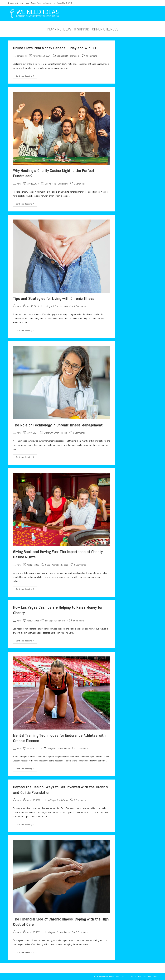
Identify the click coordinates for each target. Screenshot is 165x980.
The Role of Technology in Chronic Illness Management (58, 425)
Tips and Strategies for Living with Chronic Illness (54, 298)
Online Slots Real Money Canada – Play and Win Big (55, 48)
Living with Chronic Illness (19, 3)
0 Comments (91, 56)
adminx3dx (22, 56)
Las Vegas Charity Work (63, 3)
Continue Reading (27, 77)
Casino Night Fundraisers (41, 3)
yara (19, 184)
